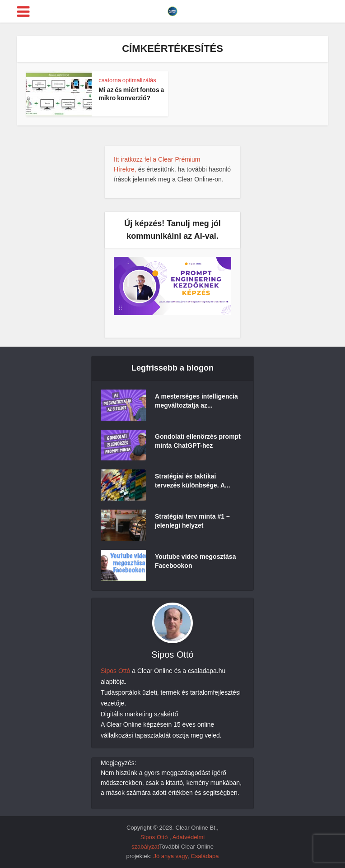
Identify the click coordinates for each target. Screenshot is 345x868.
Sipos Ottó (115, 671)
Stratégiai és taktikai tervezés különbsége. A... (193, 481)
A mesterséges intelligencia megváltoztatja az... (196, 401)
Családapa (205, 856)
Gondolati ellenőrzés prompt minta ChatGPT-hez (198, 441)
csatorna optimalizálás (127, 80)
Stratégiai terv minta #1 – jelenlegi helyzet (192, 521)
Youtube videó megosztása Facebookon (195, 561)
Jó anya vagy (170, 856)
